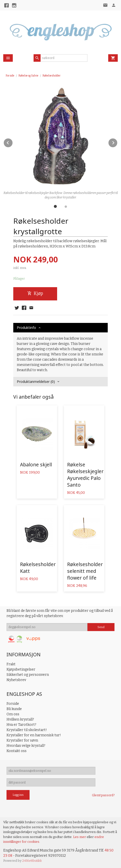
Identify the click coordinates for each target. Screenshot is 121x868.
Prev (13, 142)
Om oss (13, 714)
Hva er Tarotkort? (21, 725)
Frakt (11, 664)
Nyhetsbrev (16, 680)
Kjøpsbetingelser (21, 669)
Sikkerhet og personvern (28, 675)
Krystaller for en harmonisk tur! (34, 735)
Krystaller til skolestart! (27, 730)
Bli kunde (14, 709)
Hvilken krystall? (20, 719)
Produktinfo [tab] (26, 328)
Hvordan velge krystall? (26, 746)
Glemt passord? (103, 795)
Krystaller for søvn (22, 740)
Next (117, 142)
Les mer (80, 837)
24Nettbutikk (32, 861)
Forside (10, 76)
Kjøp (35, 294)
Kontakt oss (17, 751)
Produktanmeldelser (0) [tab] (36, 382)
